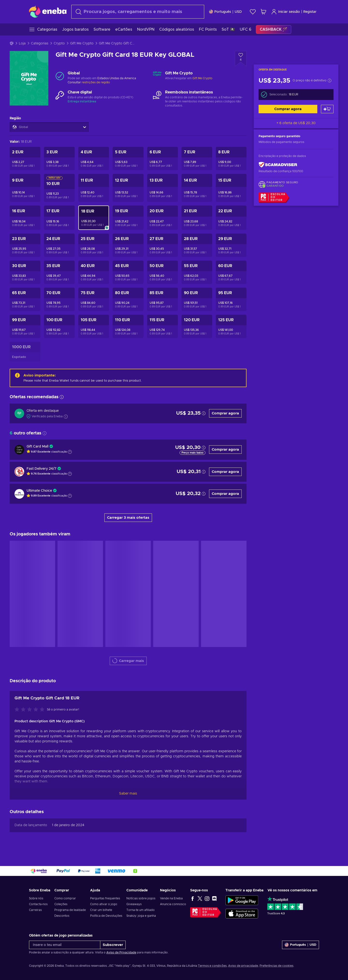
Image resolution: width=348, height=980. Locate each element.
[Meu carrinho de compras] (263, 12)
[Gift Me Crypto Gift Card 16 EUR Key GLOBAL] (25, 218)
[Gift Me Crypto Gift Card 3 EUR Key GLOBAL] (59, 159)
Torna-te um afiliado (141, 910)
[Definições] (225, 12)
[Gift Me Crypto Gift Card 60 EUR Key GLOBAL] (231, 272)
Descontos (62, 916)
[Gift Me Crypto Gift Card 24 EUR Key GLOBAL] (59, 245)
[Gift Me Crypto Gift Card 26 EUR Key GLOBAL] (128, 245)
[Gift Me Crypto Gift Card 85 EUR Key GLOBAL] (163, 299)
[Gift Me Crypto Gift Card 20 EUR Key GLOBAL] (163, 218)
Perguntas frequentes (105, 898)
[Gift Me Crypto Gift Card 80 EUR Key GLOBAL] (128, 299)
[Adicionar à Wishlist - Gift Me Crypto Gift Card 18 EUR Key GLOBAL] (241, 59)
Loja (22, 43)
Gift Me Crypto (82, 43)
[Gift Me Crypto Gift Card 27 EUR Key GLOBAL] (163, 245)
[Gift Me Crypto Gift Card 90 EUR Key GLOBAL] (197, 299)
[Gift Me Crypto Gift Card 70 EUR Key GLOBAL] (59, 299)
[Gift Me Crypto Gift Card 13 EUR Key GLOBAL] (163, 188)
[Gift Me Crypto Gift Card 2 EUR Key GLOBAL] (25, 159)
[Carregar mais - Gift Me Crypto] (157, 76)
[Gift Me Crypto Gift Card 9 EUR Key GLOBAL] (25, 188)
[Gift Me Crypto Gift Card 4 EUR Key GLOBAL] (94, 159)
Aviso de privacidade (243, 966)
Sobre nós (36, 898)
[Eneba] (48, 12)
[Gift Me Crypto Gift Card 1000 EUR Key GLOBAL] (25, 352)
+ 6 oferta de (296, 123)
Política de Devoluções (106, 916)
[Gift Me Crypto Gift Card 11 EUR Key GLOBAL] (94, 188)
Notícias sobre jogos (141, 898)
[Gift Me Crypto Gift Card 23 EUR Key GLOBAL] (25, 245)
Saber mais (128, 794)
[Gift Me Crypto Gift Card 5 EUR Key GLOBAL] (128, 159)
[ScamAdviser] (278, 165)
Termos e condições (212, 966)
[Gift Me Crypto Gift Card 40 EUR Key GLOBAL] (94, 272)
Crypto (59, 43)
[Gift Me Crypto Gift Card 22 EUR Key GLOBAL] (231, 218)
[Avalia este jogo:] (31, 710)
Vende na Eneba (171, 898)
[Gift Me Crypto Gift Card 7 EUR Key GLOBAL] (197, 159)
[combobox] (138, 12)
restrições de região (96, 82)
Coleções (61, 904)
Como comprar (65, 898)
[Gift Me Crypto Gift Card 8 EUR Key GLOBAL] (231, 159)
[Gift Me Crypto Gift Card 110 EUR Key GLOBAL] (128, 326)
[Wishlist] (253, 12)
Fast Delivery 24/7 (41, 469)
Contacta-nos (38, 904)
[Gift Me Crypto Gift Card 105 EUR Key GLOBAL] (94, 326)
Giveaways (134, 904)
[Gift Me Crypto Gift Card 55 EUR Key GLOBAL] (197, 272)
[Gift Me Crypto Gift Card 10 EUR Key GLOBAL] (59, 188)
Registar (310, 12)
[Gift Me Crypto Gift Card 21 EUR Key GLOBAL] (197, 218)
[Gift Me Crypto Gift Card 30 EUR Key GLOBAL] (25, 272)
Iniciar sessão (286, 12)
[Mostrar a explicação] (70, 452)
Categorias (40, 43)
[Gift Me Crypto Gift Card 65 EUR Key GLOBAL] (25, 299)
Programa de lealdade (70, 910)
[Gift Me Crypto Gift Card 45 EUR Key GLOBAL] (128, 272)
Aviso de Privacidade (121, 952)
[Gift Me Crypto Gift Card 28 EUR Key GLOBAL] (197, 245)
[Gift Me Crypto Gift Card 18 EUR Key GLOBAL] (94, 218)
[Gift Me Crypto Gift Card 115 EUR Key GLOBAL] (163, 326)
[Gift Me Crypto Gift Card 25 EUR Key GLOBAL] (94, 245)
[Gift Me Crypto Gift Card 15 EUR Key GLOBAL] (231, 188)
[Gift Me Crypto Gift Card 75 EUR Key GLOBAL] (94, 299)
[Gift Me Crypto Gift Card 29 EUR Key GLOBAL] (231, 245)
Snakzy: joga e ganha (141, 916)
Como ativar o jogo (104, 904)
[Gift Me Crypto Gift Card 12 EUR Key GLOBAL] (128, 188)
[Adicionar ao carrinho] (327, 109)
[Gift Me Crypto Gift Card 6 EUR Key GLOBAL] (163, 159)
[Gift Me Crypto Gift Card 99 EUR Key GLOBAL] (25, 326)
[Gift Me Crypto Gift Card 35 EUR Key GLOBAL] (59, 272)
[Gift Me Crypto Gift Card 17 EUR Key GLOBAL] (59, 218)
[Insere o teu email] (65, 945)
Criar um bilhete (101, 910)
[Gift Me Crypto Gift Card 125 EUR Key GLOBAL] (231, 326)
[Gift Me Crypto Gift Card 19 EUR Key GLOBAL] (128, 218)
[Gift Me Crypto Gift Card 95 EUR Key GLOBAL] (231, 299)
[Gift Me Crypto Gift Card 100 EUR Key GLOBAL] (59, 326)
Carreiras (35, 910)
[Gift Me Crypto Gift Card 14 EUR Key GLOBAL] (197, 188)
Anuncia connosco (173, 904)
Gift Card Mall (37, 447)
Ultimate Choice (39, 491)
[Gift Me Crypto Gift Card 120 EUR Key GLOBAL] (197, 326)
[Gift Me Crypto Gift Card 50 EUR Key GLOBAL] (163, 272)
